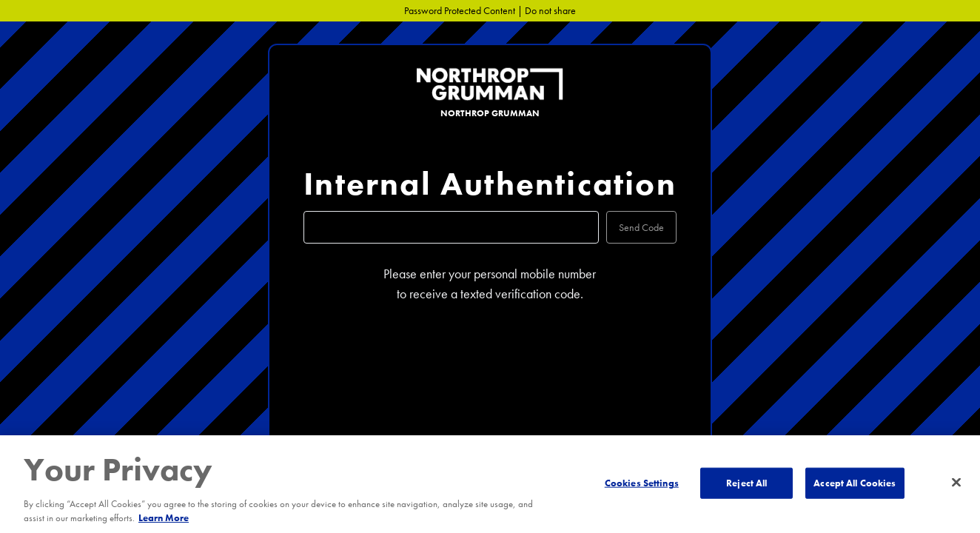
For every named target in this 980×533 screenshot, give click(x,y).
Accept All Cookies (855, 483)
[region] (490, 484)
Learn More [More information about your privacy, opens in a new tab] (164, 518)
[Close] (956, 483)
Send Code (641, 227)
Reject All (746, 483)
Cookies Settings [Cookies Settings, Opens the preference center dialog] (642, 483)
